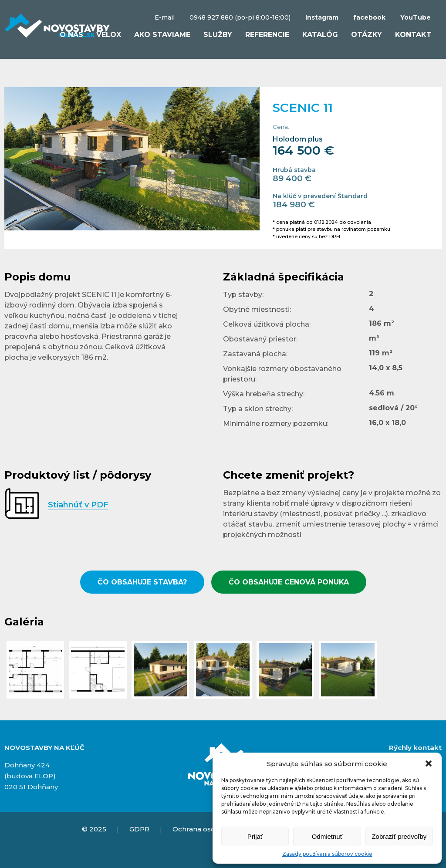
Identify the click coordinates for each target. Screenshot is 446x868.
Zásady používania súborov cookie (327, 854)
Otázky (367, 35)
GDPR (139, 829)
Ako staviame (162, 35)
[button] (429, 763)
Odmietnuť (327, 836)
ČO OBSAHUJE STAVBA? (142, 582)
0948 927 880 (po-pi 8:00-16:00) (240, 17)
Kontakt (413, 35)
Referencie (267, 35)
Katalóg (320, 35)
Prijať (255, 836)
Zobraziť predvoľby (399, 836)
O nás (71, 35)
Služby (218, 35)
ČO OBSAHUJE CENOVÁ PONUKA (289, 582)
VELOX (109, 35)
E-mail (165, 17)
